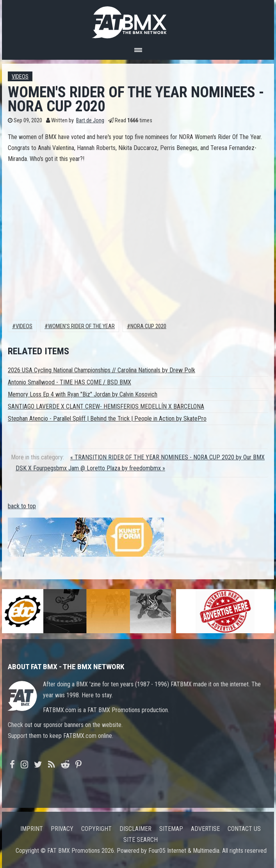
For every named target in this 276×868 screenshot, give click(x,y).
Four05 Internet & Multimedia (184, 851)
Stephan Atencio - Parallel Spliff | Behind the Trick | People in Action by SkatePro (107, 419)
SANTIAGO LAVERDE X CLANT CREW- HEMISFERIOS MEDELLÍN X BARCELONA (106, 406)
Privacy (62, 829)
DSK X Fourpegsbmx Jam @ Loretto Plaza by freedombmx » (90, 468)
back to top (22, 506)
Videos (20, 77)
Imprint (32, 829)
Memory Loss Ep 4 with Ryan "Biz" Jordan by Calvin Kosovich (83, 394)
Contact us (244, 829)
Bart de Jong (90, 121)
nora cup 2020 (148, 326)
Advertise (205, 829)
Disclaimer (135, 829)
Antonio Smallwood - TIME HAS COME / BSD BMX (69, 382)
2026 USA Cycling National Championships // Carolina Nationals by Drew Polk (101, 370)
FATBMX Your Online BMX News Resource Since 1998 (138, 20)
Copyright (96, 829)
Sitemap (171, 829)
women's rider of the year (81, 326)
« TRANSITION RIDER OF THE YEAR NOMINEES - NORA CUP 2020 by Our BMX (167, 457)
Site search (141, 840)
